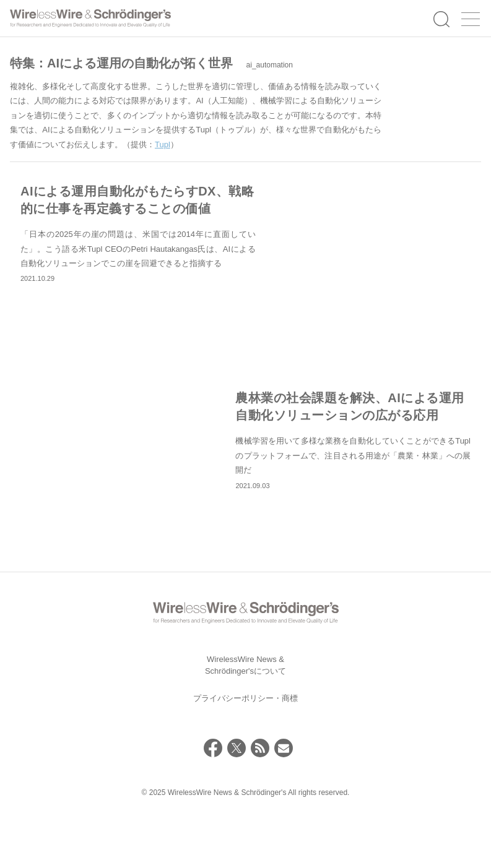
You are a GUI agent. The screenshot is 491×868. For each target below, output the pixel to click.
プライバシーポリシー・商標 (245, 748)
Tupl (163, 144)
